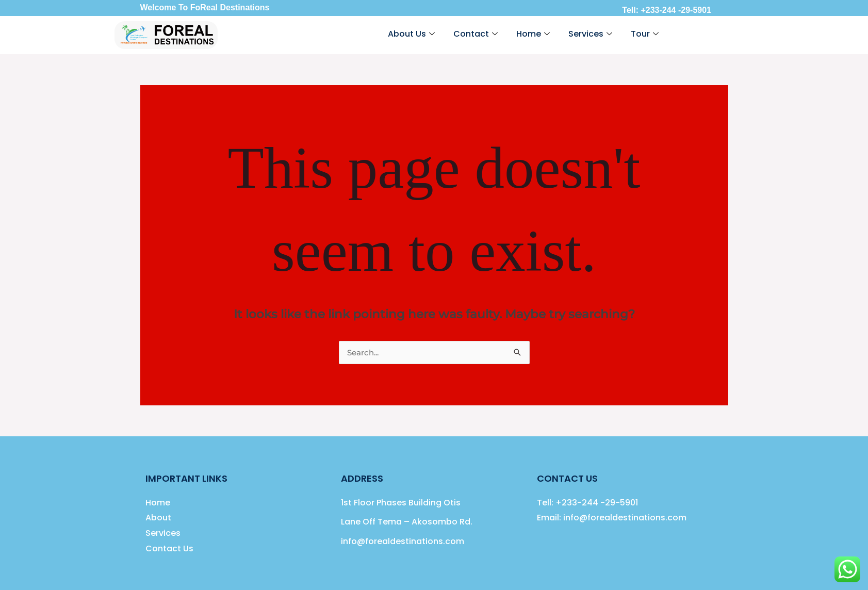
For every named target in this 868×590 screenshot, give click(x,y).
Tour (645, 34)
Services (590, 34)
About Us (411, 34)
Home (533, 34)
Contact (476, 34)
